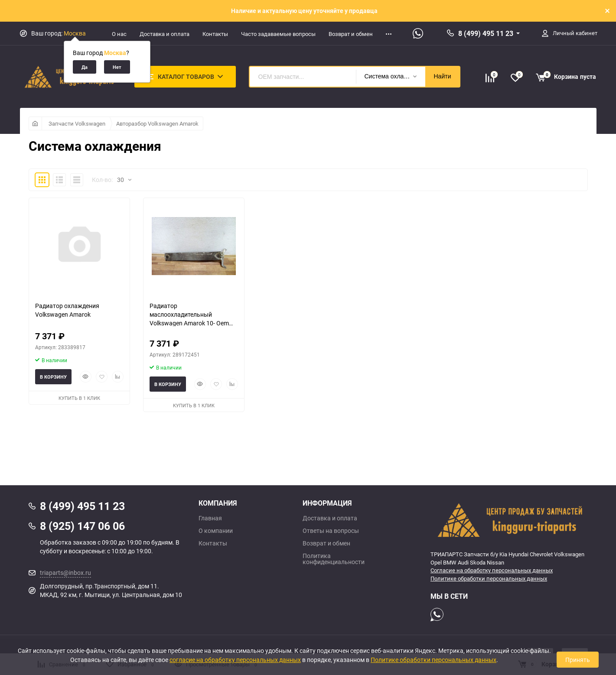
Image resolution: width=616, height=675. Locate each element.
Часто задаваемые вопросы (278, 34)
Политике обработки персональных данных (489, 578)
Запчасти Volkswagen (77, 123)
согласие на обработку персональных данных (235, 660)
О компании (216, 531)
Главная (210, 518)
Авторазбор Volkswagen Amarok (157, 123)
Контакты (215, 34)
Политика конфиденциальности (334, 559)
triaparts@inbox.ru (65, 573)
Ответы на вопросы (331, 531)
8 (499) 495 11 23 (486, 33)
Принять (578, 660)
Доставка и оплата (165, 34)
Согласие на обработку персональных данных (492, 570)
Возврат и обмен (351, 34)
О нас (119, 34)
